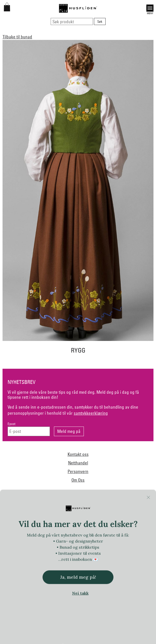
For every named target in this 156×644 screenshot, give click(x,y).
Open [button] (150, 8)
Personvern (78, 471)
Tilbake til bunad (17, 37)
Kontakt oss (78, 454)
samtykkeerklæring (91, 413)
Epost (12, 424)
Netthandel (78, 463)
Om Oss (78, 480)
